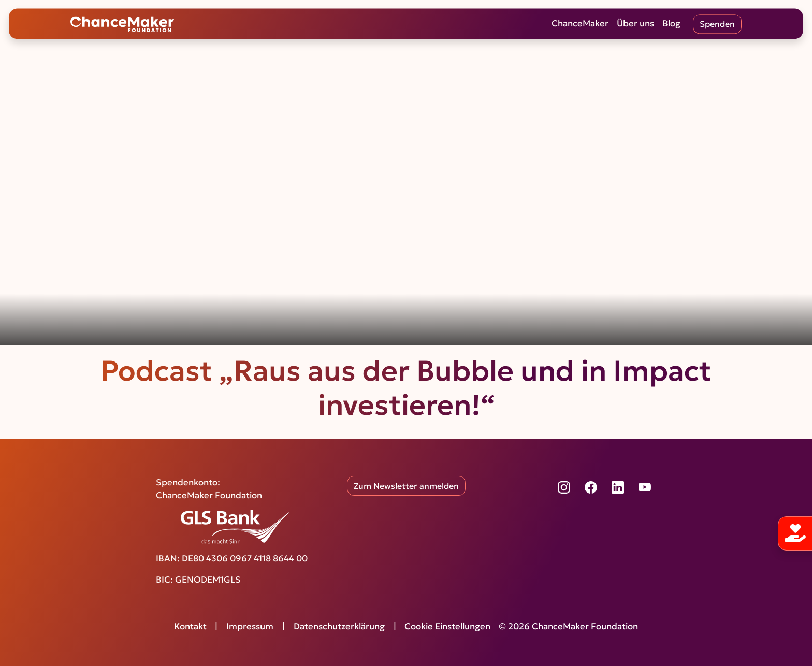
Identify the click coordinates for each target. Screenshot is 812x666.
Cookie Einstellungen (447, 626)
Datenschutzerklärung (339, 626)
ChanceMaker (580, 24)
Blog (671, 24)
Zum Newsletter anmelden (406, 486)
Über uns (635, 24)
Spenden (717, 24)
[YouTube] (645, 487)
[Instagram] (564, 487)
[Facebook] (591, 487)
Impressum (250, 626)
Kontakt (190, 626)
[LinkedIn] (618, 487)
